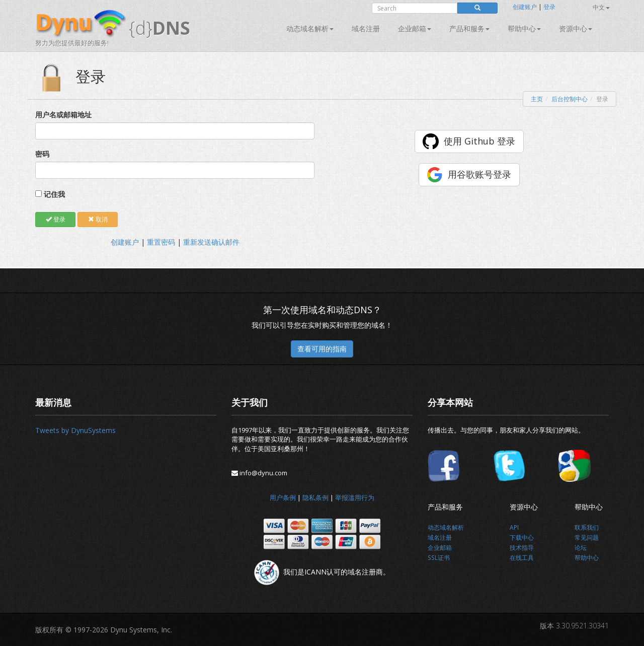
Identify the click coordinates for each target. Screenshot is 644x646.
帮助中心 (524, 28)
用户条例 (283, 497)
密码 (42, 154)
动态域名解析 (310, 28)
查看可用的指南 (322, 349)
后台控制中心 (570, 99)
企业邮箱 (415, 28)
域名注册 (366, 28)
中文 (601, 7)
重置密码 (161, 242)
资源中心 (576, 28)
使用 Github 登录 (479, 141)
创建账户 (525, 7)
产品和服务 (469, 28)
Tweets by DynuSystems (75, 430)
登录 (549, 7)
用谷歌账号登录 (479, 174)
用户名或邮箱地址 (63, 115)
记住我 (54, 194)
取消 (98, 219)
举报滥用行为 (355, 497)
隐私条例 (315, 497)
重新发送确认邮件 (211, 242)
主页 (537, 99)
